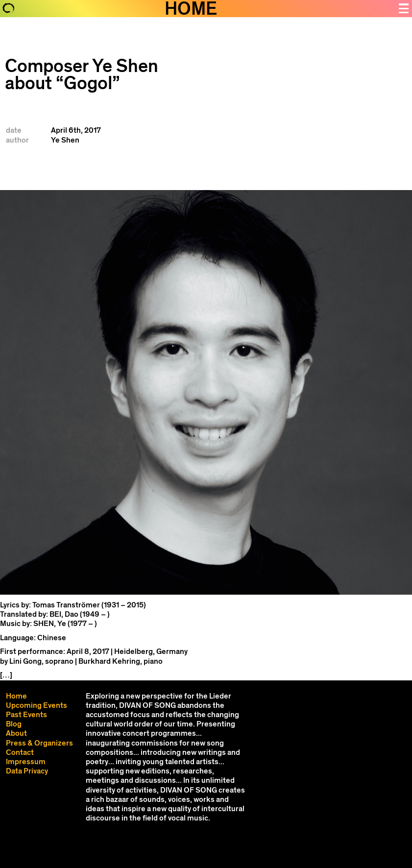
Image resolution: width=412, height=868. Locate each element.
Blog (14, 724)
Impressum (26, 762)
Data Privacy (27, 771)
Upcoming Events (36, 705)
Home (16, 696)
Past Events (26, 715)
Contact (20, 752)
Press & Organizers (39, 743)
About (16, 733)
